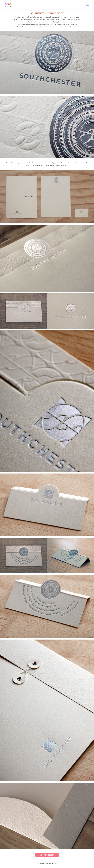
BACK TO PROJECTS (47, 855)
